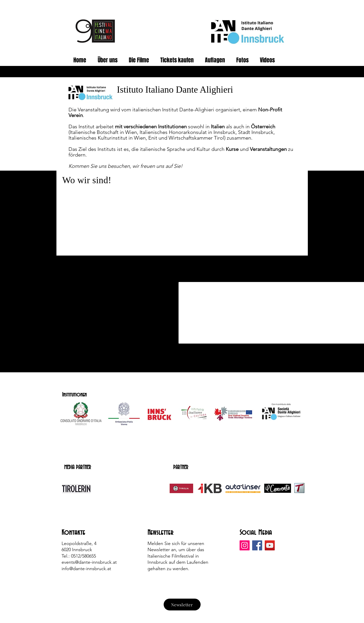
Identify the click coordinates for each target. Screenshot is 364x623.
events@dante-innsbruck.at (89, 562)
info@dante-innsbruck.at (86, 569)
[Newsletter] (182, 605)
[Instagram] (245, 545)
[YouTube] (270, 545)
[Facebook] (257, 545)
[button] (244, 60)
